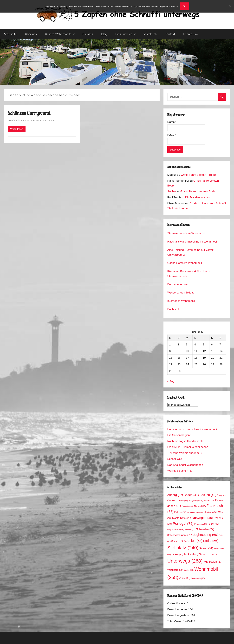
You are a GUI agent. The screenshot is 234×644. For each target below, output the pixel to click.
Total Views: (175, 621)
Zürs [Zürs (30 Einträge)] (185, 578)
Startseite (10, 34)
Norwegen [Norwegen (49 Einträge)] (202, 518)
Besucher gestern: (179, 615)
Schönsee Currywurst (29, 113)
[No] (230, 6)
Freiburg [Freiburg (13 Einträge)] (180, 512)
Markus (50, 120)
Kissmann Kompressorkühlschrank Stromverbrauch (189, 274)
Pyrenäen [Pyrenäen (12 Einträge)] (201, 524)
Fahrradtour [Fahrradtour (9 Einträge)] (188, 506)
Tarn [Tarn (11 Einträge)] (206, 554)
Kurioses (87, 34)
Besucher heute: (178, 609)
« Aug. (171, 381)
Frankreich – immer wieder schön (188, 447)
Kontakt (170, 34)
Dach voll (173, 309)
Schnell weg (175, 459)
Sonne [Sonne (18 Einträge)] (177, 541)
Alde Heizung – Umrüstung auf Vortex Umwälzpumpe (190, 252)
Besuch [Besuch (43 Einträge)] (208, 495)
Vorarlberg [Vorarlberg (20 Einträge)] (175, 570)
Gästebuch (150, 34)
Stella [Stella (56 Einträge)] (211, 541)
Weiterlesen (17, 129)
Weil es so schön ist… (181, 471)
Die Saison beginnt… (180, 435)
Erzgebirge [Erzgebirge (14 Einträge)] (196, 500)
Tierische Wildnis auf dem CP (185, 453)
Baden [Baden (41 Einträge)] (191, 495)
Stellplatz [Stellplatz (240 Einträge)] (183, 548)
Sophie (172, 191)
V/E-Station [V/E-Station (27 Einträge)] (213, 562)
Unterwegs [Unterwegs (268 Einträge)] (185, 561)
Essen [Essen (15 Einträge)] (209, 500)
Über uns (31, 34)
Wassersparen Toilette (181, 293)
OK (185, 6)
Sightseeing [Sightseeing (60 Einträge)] (206, 535)
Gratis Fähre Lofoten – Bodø (198, 175)
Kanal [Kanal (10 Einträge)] (200, 512)
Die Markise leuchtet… (199, 197)
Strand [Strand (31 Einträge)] (206, 548)
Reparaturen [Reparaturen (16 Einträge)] (176, 529)
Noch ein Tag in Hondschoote (185, 441)
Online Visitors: (177, 603)
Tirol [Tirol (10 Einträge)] (214, 554)
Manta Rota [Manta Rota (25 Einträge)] (182, 518)
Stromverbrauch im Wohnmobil (186, 233)
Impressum (191, 34)
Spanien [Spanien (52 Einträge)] (193, 541)
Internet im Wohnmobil (181, 301)
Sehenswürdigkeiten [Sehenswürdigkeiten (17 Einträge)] (180, 535)
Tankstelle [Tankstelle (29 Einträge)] (193, 554)
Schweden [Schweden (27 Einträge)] (205, 529)
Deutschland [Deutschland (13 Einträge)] (180, 501)
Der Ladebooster (178, 284)
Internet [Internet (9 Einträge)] (191, 512)
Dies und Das (126, 34)
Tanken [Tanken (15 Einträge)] (177, 554)
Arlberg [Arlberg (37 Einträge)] (175, 495)
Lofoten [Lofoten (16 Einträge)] (211, 512)
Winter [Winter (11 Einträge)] (189, 570)
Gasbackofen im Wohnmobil (185, 263)
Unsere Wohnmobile (60, 34)
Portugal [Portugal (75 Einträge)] (183, 524)
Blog (104, 34)
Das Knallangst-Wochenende (185, 465)
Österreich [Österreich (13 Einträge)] (198, 578)
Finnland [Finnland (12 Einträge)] (200, 506)
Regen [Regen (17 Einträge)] (213, 524)
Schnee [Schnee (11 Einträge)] (190, 529)
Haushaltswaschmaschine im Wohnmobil (192, 242)
